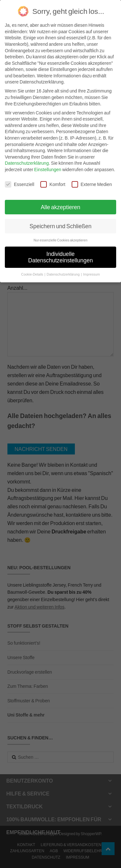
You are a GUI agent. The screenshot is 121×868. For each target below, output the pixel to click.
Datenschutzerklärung (27, 159)
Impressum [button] (91, 270)
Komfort (53, 180)
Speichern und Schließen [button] (61, 222)
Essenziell (20, 180)
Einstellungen (48, 166)
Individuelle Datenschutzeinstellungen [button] (60, 254)
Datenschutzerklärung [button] (64, 270)
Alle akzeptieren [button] (60, 203)
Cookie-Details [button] (33, 270)
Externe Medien (92, 180)
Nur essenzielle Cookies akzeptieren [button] (60, 236)
